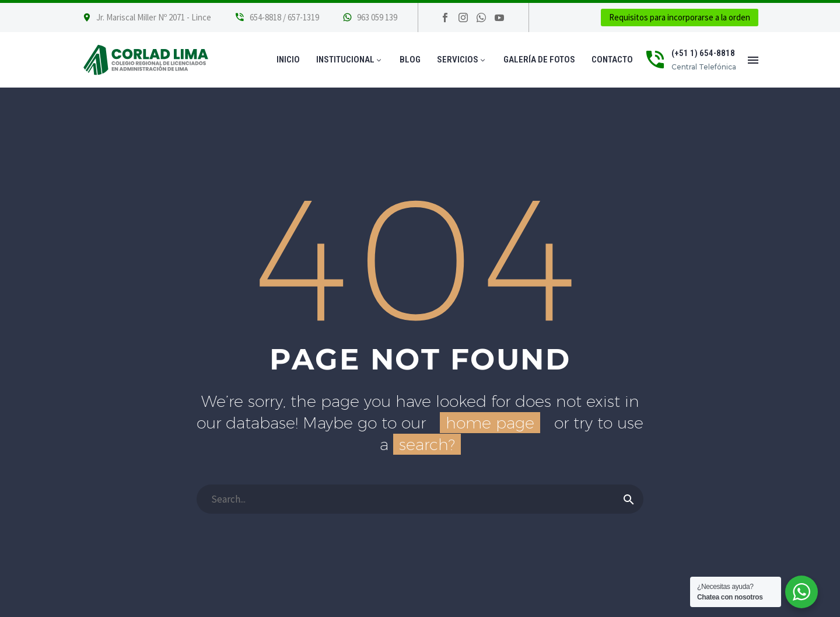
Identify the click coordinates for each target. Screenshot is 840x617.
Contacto (612, 60)
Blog (410, 60)
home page (490, 423)
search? (427, 444)
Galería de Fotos (539, 60)
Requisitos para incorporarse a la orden (680, 17)
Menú (753, 60)
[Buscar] (420, 499)
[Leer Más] (277, 18)
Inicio (288, 60)
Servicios (462, 60)
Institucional (350, 60)
